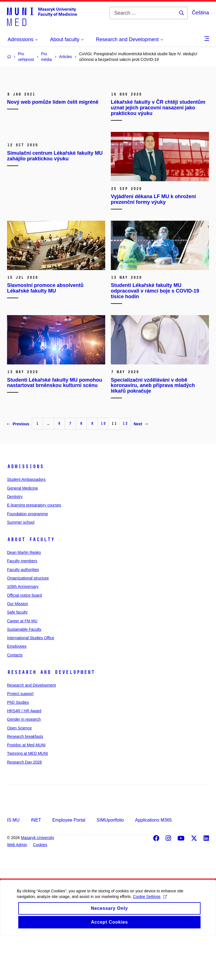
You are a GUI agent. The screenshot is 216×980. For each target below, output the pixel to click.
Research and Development (51, 716)
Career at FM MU (22, 664)
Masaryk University (37, 881)
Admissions (25, 510)
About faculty (31, 583)
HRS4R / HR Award (24, 755)
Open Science (19, 771)
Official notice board (24, 639)
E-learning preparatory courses (34, 549)
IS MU (13, 864)
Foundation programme (28, 557)
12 (125, 467)
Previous (18, 467)
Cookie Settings (150, 948)
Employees (17, 690)
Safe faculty (17, 656)
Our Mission (18, 647)
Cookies (40, 888)
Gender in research (24, 763)
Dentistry (15, 540)
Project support (20, 737)
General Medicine (22, 532)
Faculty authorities (23, 613)
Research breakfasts (25, 780)
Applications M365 (153, 864)
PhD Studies (18, 746)
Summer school (21, 566)
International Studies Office (31, 682)
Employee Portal (69, 864)
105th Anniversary (23, 630)
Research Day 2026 (24, 806)
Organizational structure (28, 622)
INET (36, 864)
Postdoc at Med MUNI (26, 789)
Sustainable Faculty (24, 673)
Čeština (200, 13)
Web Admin (17, 888)
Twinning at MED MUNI (27, 797)
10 (103, 467)
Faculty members (22, 605)
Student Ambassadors (26, 523)
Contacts (15, 698)
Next (141, 467)
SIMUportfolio (110, 864)
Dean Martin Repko (24, 596)
